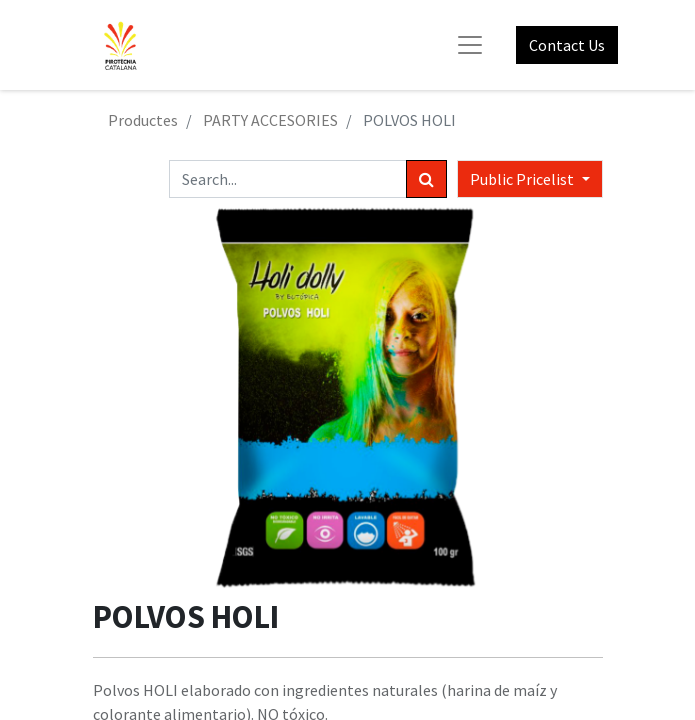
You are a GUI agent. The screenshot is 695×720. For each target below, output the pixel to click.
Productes (143, 120)
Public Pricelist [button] (523, 179)
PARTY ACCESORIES (270, 120)
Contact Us (567, 45)
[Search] (426, 179)
